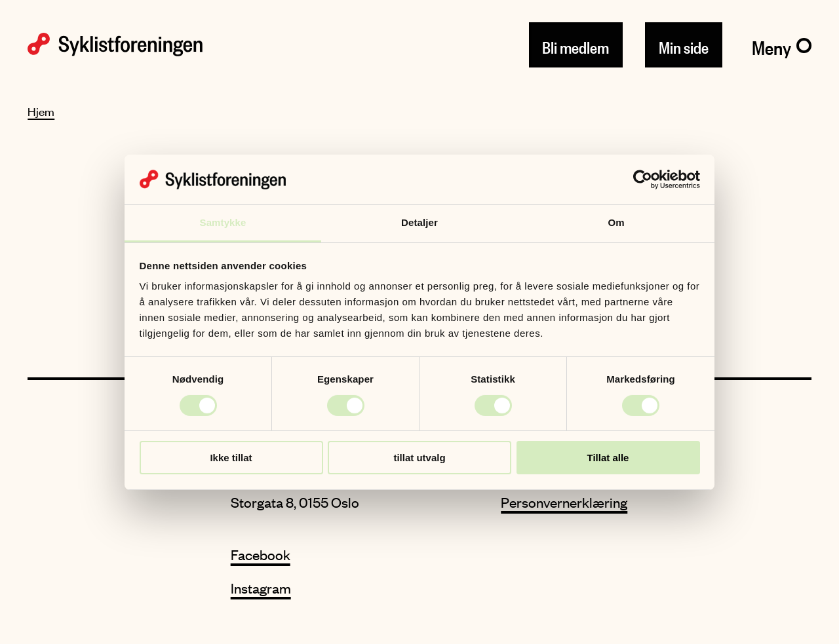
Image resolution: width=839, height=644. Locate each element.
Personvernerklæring (564, 502)
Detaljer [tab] (419, 222)
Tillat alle (608, 458)
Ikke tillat (231, 458)
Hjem (41, 111)
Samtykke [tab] (223, 222)
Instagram (261, 588)
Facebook (261, 555)
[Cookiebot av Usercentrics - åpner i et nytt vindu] (643, 180)
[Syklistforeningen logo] (115, 45)
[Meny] (782, 45)
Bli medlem (576, 45)
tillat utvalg (419, 458)
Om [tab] (616, 222)
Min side (684, 45)
